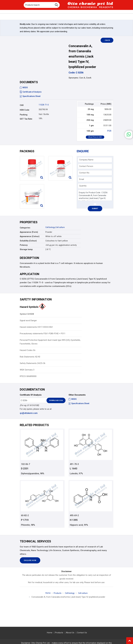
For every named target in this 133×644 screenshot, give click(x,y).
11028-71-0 (44, 105)
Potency (24, 245)
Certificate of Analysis (31, 92)
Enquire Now (30, 561)
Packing (24, 115)
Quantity (83, 186)
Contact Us (82, 633)
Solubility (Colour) (28, 241)
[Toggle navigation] (20, 4)
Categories (25, 228)
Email (82, 179)
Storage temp (26, 249)
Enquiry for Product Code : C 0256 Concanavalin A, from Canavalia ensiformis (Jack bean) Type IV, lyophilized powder (95, 195)
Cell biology (50, 227)
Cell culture (61, 227)
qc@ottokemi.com (29, 413)
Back (108, 40)
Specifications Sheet (30, 96)
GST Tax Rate (26, 119)
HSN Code (25, 110)
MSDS (24, 88)
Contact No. (84, 173)
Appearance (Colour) (30, 236)
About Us (70, 633)
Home (47, 593)
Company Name (86, 160)
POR (109, 131)
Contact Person (86, 166)
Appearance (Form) (29, 232)
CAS (22, 105)
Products (57, 594)
